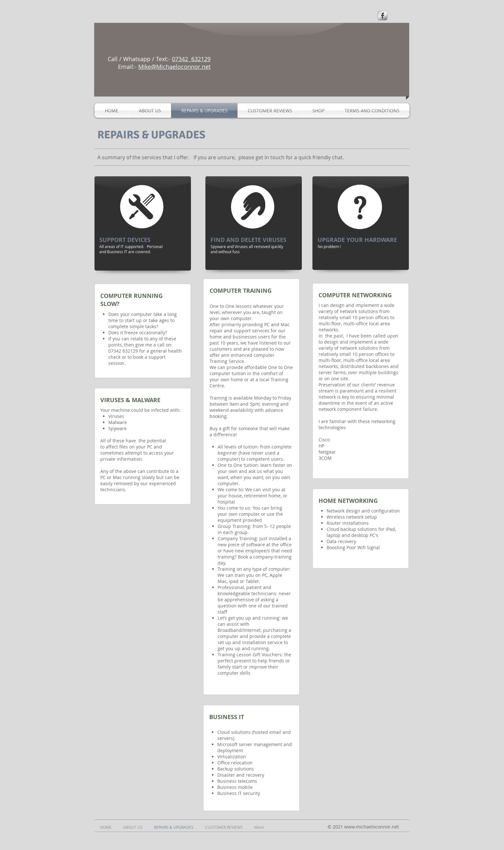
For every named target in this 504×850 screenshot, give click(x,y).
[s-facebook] (382, 15)
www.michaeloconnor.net (372, 827)
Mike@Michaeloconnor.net (174, 67)
